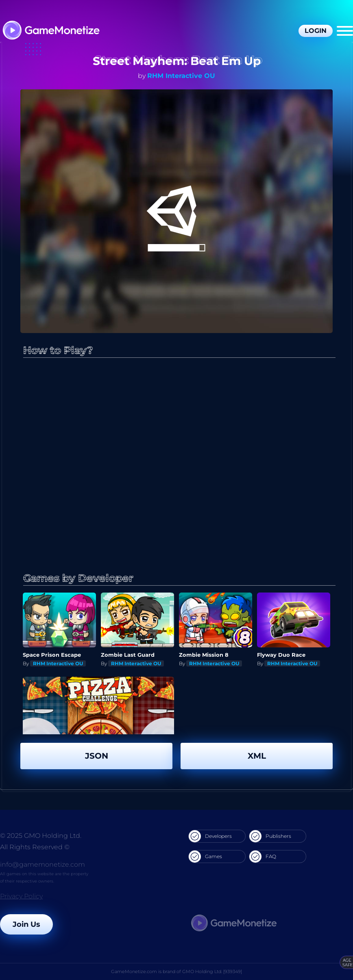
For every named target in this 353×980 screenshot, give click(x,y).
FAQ (263, 857)
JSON (97, 756)
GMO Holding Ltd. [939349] (212, 971)
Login (316, 31)
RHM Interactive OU (181, 76)
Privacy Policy (21, 896)
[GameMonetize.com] (51, 31)
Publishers (270, 836)
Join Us (26, 924)
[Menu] (345, 31)
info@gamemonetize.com (42, 864)
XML (257, 756)
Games (205, 857)
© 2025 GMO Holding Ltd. (41, 836)
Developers (210, 836)
